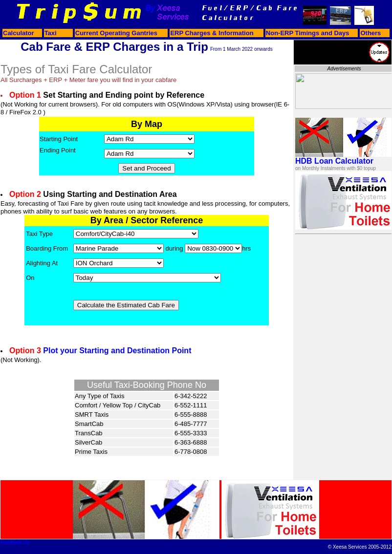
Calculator (19, 33)
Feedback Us (15, 543)
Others (370, 33)
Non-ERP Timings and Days (308, 33)
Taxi (51, 33)
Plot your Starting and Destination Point (117, 351)
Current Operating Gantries (116, 33)
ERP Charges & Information (212, 33)
